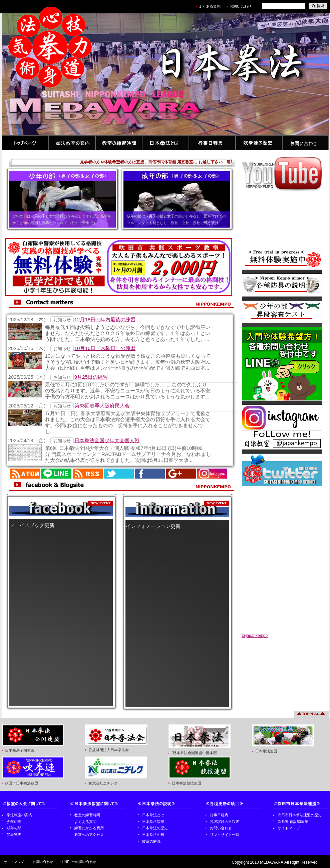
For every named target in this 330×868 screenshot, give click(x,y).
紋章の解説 (151, 841)
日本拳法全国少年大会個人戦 (107, 440)
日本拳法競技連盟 (187, 783)
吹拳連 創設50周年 (293, 822)
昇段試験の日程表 (225, 822)
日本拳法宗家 (153, 822)
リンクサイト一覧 (225, 835)
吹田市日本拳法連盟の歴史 (300, 815)
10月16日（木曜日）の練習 (105, 348)
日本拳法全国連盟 (20, 750)
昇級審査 (14, 835)
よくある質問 (210, 6)
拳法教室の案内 (72, 143)
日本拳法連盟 (266, 751)
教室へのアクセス (89, 835)
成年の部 (14, 828)
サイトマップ (289, 828)
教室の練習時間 (119, 143)
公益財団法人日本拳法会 (109, 750)
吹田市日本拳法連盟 (22, 783)
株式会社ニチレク (103, 783)
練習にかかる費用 (89, 828)
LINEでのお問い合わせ (79, 862)
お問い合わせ (242, 6)
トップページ (25, 143)
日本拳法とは (166, 143)
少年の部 (14, 822)
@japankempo (255, 636)
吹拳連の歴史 (259, 143)
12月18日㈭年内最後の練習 (105, 319)
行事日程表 (212, 143)
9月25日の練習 (91, 377)
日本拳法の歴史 (155, 828)
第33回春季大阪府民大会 (102, 406)
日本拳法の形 (153, 835)
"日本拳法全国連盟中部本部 (195, 753)
